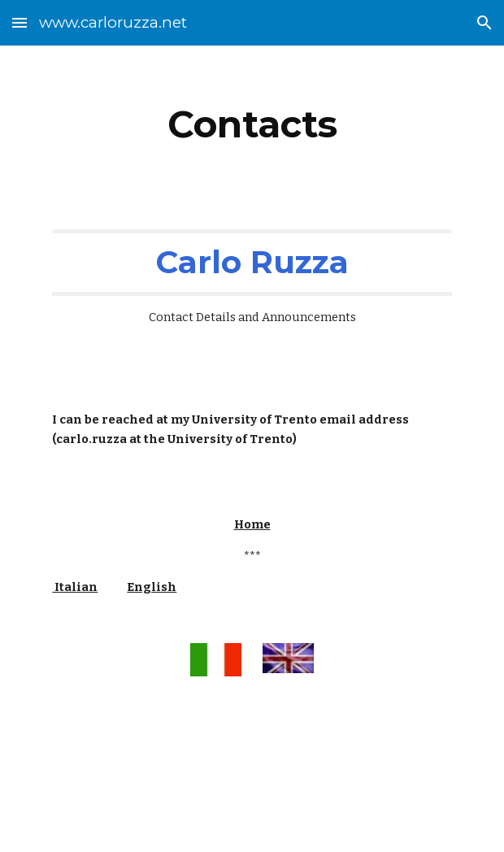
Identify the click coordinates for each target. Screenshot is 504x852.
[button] (20, 22)
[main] (252, 124)
